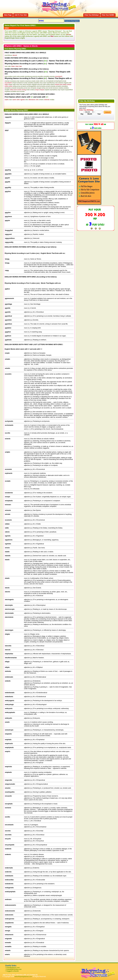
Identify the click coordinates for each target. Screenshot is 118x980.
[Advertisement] (34, 104)
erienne (61, 83)
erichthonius (51, 83)
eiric (27, 100)
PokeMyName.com (13, 968)
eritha (48, 85)
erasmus (28, 81)
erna (38, 86)
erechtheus (8, 55)
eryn (59, 90)
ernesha (43, 86)
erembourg (28, 76)
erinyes (29, 85)
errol (47, 88)
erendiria (46, 76)
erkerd (53, 85)
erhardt (19, 83)
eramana (13, 81)
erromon (55, 88)
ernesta (53, 86)
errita (43, 88)
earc (11, 100)
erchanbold (50, 81)
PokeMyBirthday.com (14, 969)
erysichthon (69, 90)
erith (44, 85)
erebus (10, 76)
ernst (26, 88)
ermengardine (32, 86)
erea (6, 76)
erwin (28, 90)
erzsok (22, 91)
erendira (40, 76)
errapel (39, 88)
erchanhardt (58, 81)
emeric (41, 100)
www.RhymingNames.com (23, 977)
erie (57, 83)
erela (18, 76)
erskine (66, 88)
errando (34, 88)
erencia (35, 76)
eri (23, 83)
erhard (14, 83)
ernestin (58, 86)
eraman (7, 81)
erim (18, 85)
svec (6, 66)
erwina (32, 90)
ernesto (14, 88)
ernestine (8, 88)
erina (24, 85)
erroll (51, 88)
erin (21, 85)
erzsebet (13, 91)
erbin (41, 81)
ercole (64, 81)
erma (19, 86)
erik (70, 83)
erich (45, 83)
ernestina (65, 86)
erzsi (18, 91)
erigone (66, 83)
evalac (52, 100)
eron (29, 88)
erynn (63, 90)
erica (41, 83)
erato (38, 81)
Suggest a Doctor (13, 971)
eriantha (31, 83)
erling (15, 86)
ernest (48, 86)
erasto (33, 81)
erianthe (36, 83)
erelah (22, 76)
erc (45, 81)
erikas (10, 85)
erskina (61, 88)
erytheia (7, 91)
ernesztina (20, 88)
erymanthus (53, 90)
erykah (47, 90)
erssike (7, 90)
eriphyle (34, 85)
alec (10, 66)
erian (26, 83)
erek (14, 76)
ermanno (24, 86)
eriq (39, 85)
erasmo (22, 81)
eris (41, 85)
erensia (52, 76)
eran (18, 81)
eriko (14, 85)
